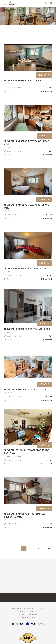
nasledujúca (44, 549)
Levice (8, 84)
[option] (28, 16)
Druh (9, 91)
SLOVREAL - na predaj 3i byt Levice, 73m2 (26, 390)
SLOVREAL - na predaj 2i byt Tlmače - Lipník (27, 329)
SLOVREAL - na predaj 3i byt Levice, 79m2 (26, 269)
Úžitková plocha (14, 151)
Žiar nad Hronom (13, 456)
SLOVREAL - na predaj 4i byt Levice (23, 81)
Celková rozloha (14, 88)
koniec (49, 549)
